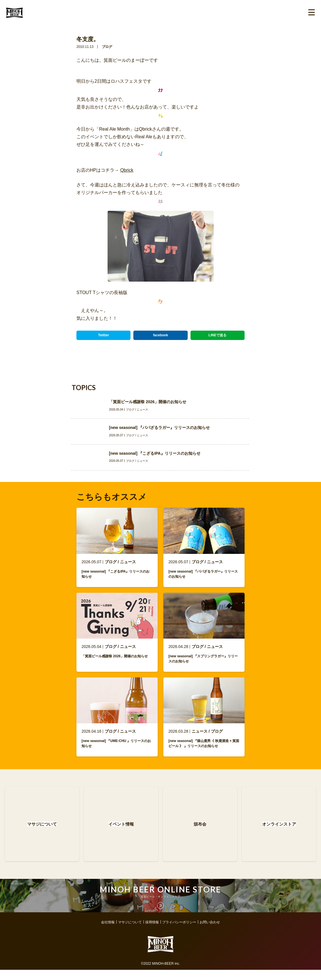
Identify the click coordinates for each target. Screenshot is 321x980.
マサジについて (130, 932)
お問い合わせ (210, 932)
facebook (161, 335)
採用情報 (152, 932)
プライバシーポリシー (179, 932)
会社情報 (108, 932)
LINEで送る (218, 335)
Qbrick (127, 170)
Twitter (103, 335)
